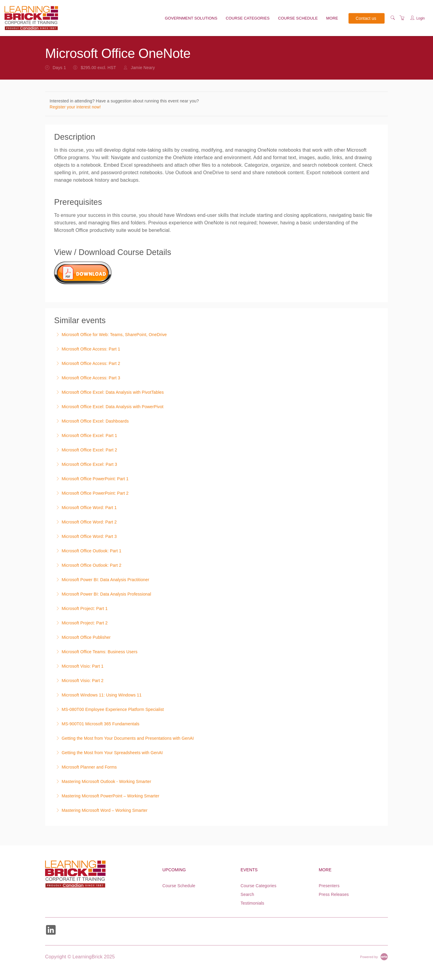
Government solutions (191, 18)
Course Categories (248, 18)
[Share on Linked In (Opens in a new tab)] (51, 931)
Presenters (329, 886)
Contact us (366, 18)
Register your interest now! (75, 107)
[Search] (393, 18)
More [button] (332, 18)
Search (247, 894)
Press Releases (334, 894)
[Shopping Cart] (402, 18)
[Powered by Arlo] (374, 957)
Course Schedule (298, 18)
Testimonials (252, 903)
